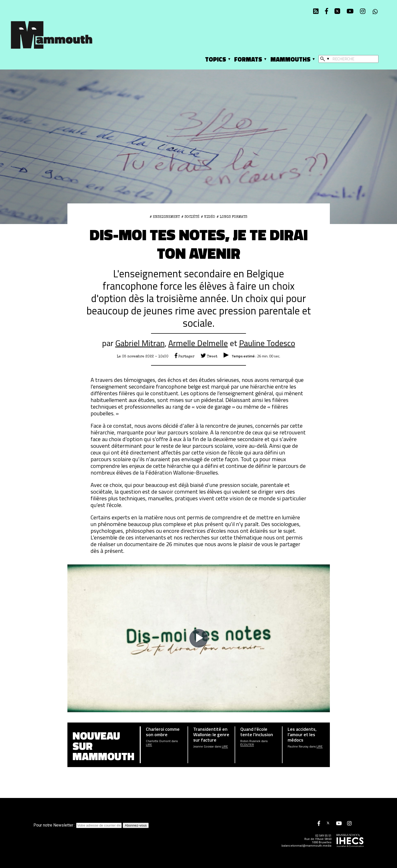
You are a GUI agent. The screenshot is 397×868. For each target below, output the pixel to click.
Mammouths (290, 59)
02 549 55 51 (323, 836)
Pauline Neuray (298, 746)
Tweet (209, 356)
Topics (216, 59)
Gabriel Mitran (140, 343)
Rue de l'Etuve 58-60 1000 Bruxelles (318, 841)
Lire (149, 745)
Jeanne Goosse (204, 746)
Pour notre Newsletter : (78, 825)
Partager (185, 356)
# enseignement (165, 217)
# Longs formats (232, 217)
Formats (248, 59)
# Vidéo (208, 217)
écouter (247, 745)
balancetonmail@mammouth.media (306, 846)
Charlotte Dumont (158, 741)
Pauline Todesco (267, 343)
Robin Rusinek (250, 741)
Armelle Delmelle (198, 343)
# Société (190, 217)
